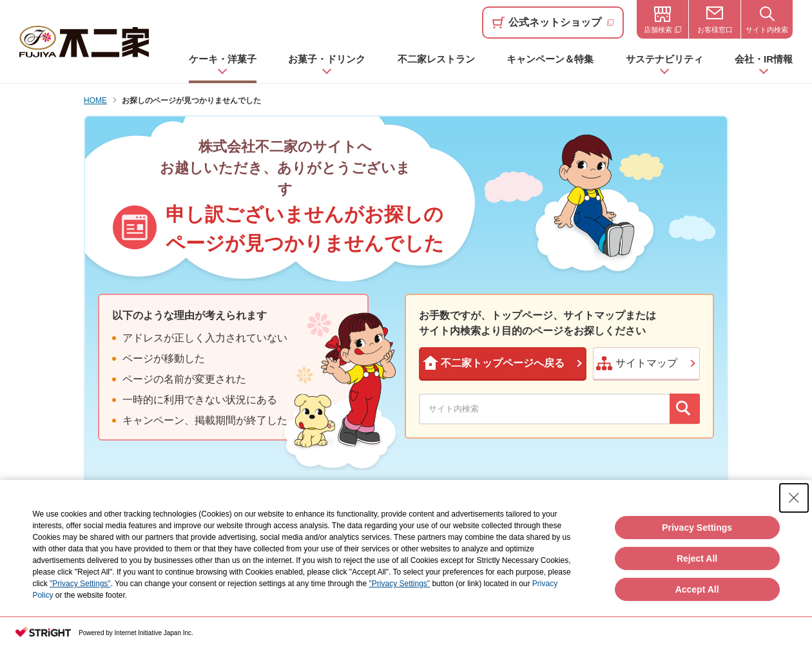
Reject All (697, 558)
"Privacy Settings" (80, 584)
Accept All (697, 589)
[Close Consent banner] (794, 498)
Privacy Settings (697, 528)
